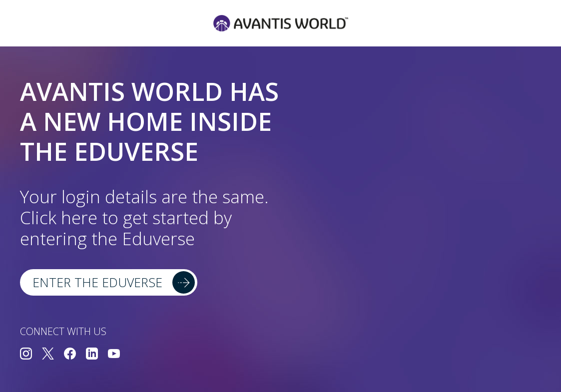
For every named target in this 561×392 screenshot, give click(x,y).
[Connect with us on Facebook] (70, 355)
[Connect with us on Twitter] (48, 355)
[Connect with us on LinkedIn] (92, 355)
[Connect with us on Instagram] (26, 355)
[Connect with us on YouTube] (114, 355)
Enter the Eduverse (97, 282)
